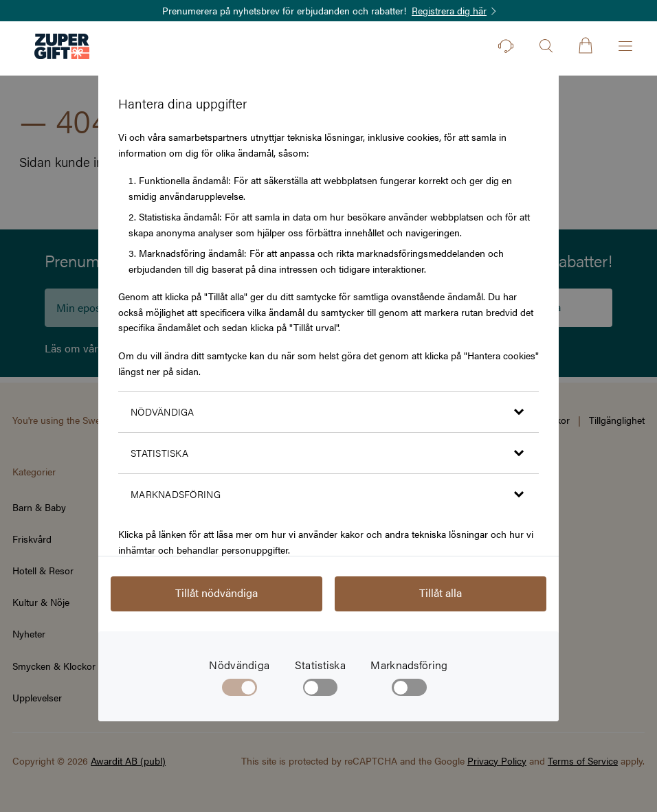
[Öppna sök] (546, 46)
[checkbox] (321, 690)
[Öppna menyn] (625, 46)
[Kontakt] (506, 46)
